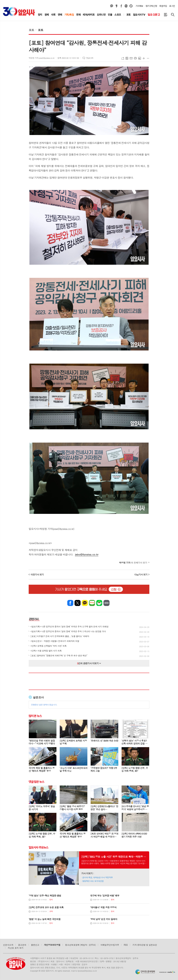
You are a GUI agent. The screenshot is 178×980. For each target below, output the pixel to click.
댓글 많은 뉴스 (36, 782)
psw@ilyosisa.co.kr (40, 543)
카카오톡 (85, 603)
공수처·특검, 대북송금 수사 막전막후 (98, 877)
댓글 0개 (90, 58)
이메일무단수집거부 (110, 945)
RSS (126, 945)
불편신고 (35, 945)
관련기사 (34, 619)
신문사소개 (8, 945)
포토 (31, 30)
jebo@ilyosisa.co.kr (87, 554)
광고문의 (22, 945)
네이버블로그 (126, 6)
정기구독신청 (151, 6)
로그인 (172, 6)
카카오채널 (112, 6)
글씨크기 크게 (144, 58)
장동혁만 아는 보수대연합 (93, 881)
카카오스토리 (116, 6)
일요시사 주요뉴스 (38, 847)
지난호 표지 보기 (16, 948)
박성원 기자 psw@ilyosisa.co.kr (42, 58)
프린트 (135, 58)
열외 (131, 6)
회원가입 (163, 6)
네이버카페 (99, 603)
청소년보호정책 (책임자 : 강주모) (80, 945)
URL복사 (123, 58)
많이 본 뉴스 (35, 716)
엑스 (78, 603)
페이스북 (121, 6)
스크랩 (140, 58)
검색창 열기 (173, 15)
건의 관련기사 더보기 (89, 663)
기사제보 (139, 6)
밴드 (106, 603)
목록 (127, 58)
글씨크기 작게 (148, 58)
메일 (131, 58)
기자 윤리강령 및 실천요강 (145, 945)
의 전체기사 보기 (133, 563)
